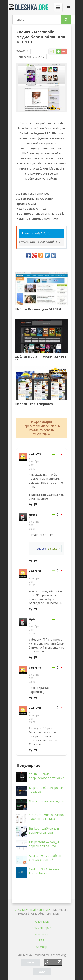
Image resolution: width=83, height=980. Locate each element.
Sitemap (42, 947)
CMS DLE (21, 910)
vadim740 (35, 454)
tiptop (33, 515)
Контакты (42, 934)
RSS (42, 940)
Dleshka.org (29, 7)
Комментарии (41, 928)
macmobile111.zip (36, 233)
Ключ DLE (42, 922)
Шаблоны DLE (40, 910)
